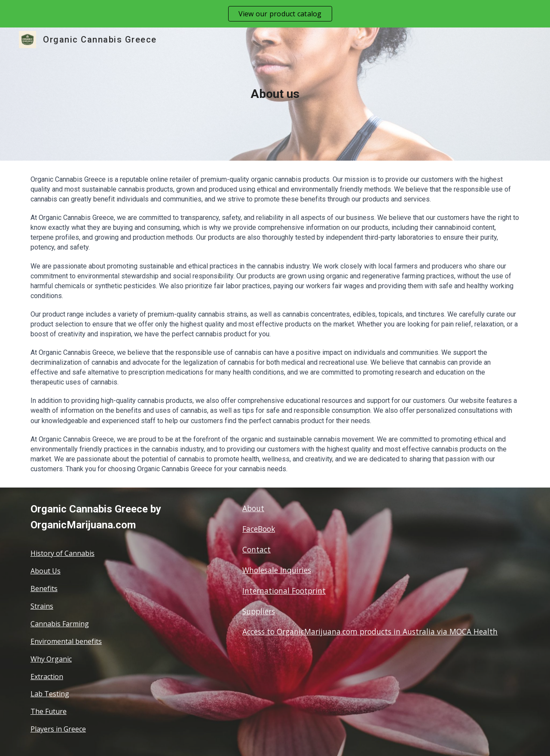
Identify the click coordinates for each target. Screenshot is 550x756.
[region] (275, 14)
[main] (275, 94)
